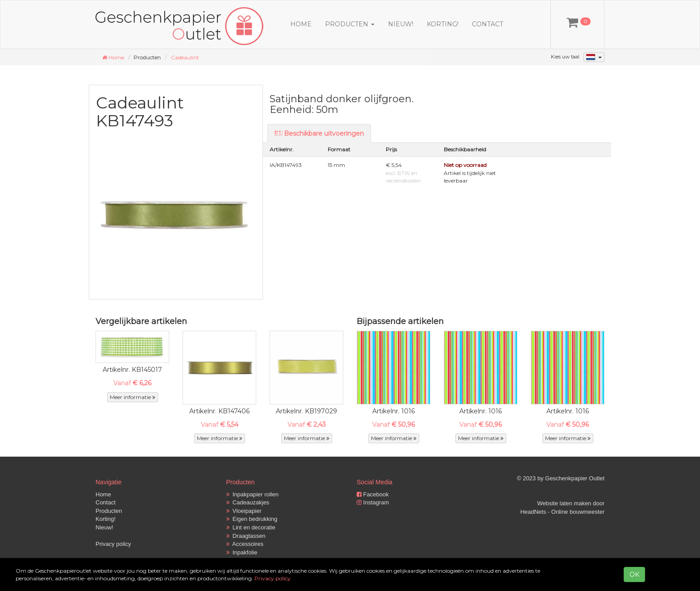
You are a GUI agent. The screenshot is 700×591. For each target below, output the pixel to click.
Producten (109, 511)
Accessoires (245, 544)
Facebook (373, 494)
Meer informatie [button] (133, 397)
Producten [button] (350, 24)
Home (301, 24)
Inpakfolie (242, 552)
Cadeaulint (185, 57)
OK (634, 574)
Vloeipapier (244, 511)
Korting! (443, 24)
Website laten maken (564, 503)
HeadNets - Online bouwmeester (562, 512)
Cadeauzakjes (248, 502)
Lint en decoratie (251, 527)
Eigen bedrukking (252, 519)
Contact (487, 24)
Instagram (373, 502)
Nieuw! (401, 24)
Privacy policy (113, 544)
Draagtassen (246, 536)
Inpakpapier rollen (253, 494)
